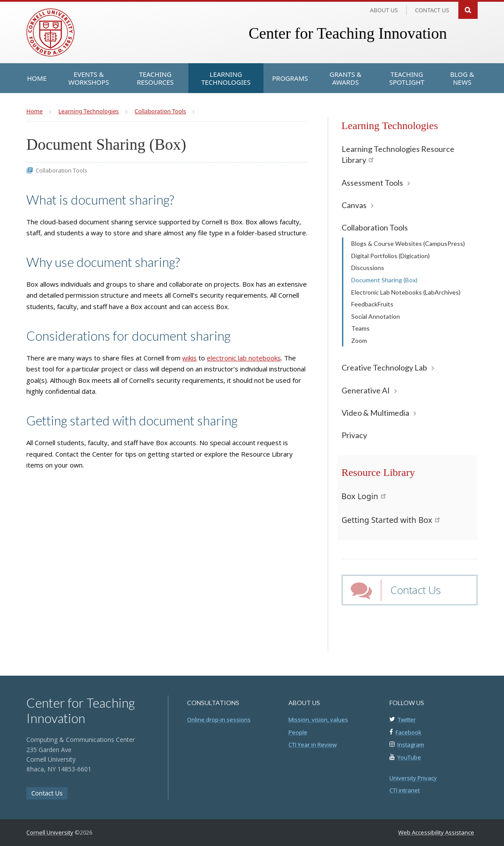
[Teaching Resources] (155, 78)
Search (468, 9)
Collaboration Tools (375, 227)
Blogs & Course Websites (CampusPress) (408, 243)
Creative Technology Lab (384, 367)
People (298, 732)
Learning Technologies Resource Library (398, 154)
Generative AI (366, 390)
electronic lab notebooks (244, 358)
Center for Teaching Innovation (348, 33)
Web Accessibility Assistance (436, 832)
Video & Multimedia (375, 413)
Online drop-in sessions (219, 720)
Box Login (364, 496)
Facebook (409, 732)
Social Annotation (376, 316)
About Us (384, 10)
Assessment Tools (372, 183)
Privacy (354, 435)
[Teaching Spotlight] (407, 78)
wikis (189, 358)
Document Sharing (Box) (384, 280)
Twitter (407, 720)
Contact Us (416, 590)
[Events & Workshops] (89, 78)
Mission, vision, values (318, 720)
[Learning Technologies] (226, 78)
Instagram (411, 745)
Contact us (432, 10)
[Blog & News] (462, 78)
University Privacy (413, 778)
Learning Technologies (390, 126)
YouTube (409, 757)
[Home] (37, 78)
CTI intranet (405, 790)
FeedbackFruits (372, 304)
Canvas (354, 205)
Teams (360, 328)
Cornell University (50, 832)
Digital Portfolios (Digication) (391, 256)
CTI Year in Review (313, 745)
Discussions (368, 268)
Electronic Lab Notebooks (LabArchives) (406, 292)
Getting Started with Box (391, 520)
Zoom (359, 340)
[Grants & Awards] (346, 78)
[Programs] (290, 78)
